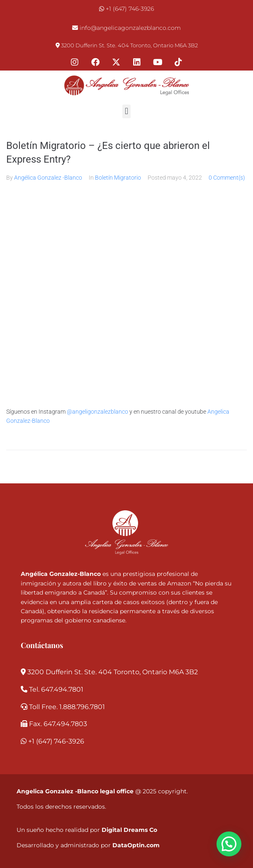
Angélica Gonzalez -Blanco (48, 178)
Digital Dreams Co (129, 830)
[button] (126, 111)
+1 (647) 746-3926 (130, 9)
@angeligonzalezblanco (97, 412)
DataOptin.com (136, 845)
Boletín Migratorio (118, 178)
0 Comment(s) (227, 178)
